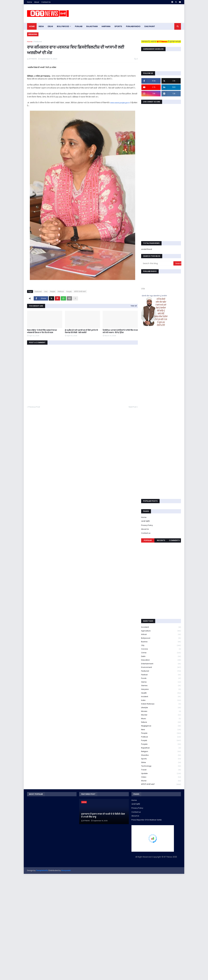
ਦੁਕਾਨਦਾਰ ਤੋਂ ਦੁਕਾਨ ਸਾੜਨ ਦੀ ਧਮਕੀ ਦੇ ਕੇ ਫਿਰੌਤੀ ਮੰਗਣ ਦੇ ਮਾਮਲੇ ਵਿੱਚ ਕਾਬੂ (103, 815)
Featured (38, 42)
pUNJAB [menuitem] (79, 26)
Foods (161, 678)
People (53, 291)
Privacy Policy (147, 525)
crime (161, 653)
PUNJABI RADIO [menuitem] (133, 26)
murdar (161, 715)
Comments (174, 540)
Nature (161, 722)
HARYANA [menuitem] (106, 26)
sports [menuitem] (118, 26)
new (46, 291)
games (161, 686)
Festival (161, 675)
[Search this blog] (157, 263)
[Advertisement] (133, 14)
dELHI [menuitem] (50, 26)
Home (29, 2)
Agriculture (161, 631)
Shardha (161, 755)
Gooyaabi (66, 870)
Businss (161, 642)
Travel (161, 770)
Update (161, 774)
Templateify (42, 870)
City (161, 645)
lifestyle (161, 708)
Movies (161, 711)
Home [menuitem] (32, 26)
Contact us (146, 533)
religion (161, 752)
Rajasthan (161, 748)
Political (61, 291)
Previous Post (34, 407)
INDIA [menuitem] (41, 26)
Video (161, 777)
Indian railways (161, 704)
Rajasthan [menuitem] (92, 26)
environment (161, 667)
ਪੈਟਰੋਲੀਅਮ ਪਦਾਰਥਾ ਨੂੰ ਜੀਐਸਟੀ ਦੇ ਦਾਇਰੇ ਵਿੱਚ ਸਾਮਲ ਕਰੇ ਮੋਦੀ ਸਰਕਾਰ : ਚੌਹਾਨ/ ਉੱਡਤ (120, 331)
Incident (161, 697)
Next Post (133, 407)
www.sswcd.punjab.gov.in (120, 103)
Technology (161, 766)
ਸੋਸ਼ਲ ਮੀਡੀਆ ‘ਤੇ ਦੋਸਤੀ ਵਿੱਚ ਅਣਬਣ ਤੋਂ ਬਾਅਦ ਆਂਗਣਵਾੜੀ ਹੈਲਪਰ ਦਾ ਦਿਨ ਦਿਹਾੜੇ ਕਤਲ (42, 331)
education (161, 660)
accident (161, 627)
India (161, 700)
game (161, 682)
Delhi (161, 656)
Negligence (161, 726)
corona (161, 649)
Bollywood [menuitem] (63, 26)
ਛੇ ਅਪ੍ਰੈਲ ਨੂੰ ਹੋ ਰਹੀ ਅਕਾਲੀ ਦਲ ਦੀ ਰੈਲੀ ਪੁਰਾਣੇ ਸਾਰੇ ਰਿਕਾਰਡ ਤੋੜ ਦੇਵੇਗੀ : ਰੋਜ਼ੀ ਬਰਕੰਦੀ (81, 331)
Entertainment (161, 664)
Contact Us (46, 2)
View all (134, 306)
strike (161, 763)
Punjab (69, 291)
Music (161, 719)
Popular (148, 540)
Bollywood (161, 638)
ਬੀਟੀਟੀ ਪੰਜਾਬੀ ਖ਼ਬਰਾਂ (80, 291)
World (161, 781)
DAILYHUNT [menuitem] (150, 26)
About (37, 2)
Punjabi (161, 744)
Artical (161, 634)
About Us (145, 529)
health (161, 693)
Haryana (161, 689)
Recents (161, 540)
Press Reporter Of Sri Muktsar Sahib (147, 820)
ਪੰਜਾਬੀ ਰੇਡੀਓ (145, 521)
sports (161, 759)
